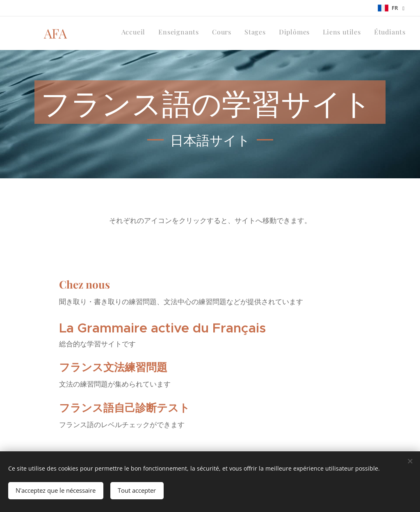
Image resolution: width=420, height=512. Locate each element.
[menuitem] (329, 33)
